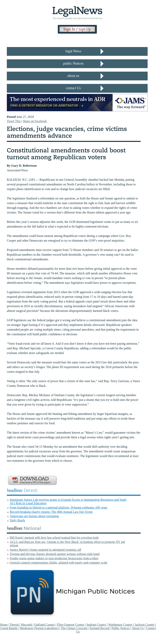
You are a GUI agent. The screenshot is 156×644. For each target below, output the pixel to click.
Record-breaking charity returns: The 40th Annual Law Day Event (51, 512)
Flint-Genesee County (71, 625)
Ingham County (97, 625)
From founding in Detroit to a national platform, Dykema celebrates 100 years (58, 507)
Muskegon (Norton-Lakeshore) (40, 628)
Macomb (27, 625)
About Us (138, 628)
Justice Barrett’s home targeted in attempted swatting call (45, 550)
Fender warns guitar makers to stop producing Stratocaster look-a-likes (54, 558)
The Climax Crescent (74, 628)
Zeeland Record (100, 628)
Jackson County (145, 625)
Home (4, 625)
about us (73, 76)
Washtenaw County (121, 625)
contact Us (73, 88)
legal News (73, 51)
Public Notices (121, 628)
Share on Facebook (35, 121)
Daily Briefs (17, 520)
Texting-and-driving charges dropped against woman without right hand (55, 554)
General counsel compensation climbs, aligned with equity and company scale (58, 563)
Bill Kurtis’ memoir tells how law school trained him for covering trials (54, 538)
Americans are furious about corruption (34, 516)
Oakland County (45, 625)
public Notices (73, 63)
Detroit (15, 625)
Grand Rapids (9, 628)
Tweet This (14, 121)
